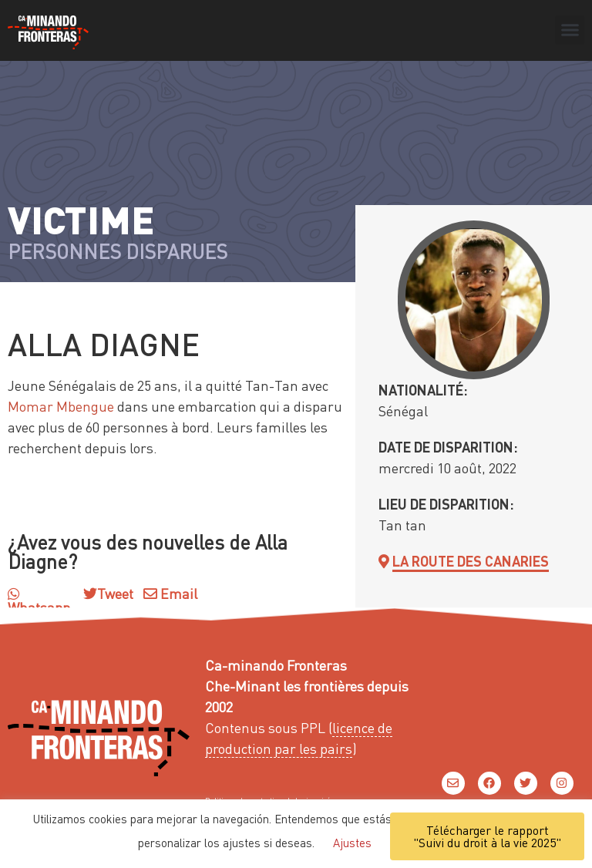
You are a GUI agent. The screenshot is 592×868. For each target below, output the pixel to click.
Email (170, 593)
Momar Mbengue (61, 406)
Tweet (115, 593)
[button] (570, 30)
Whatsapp (39, 601)
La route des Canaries (471, 561)
